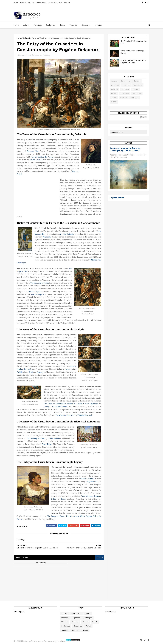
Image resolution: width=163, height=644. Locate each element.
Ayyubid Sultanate (67, 234)
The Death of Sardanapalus (55, 404)
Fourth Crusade (36, 160)
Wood (114, 102)
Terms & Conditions (39, 2)
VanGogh (134, 97)
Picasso (135, 89)
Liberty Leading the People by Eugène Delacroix (133, 62)
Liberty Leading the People (42, 157)
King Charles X (92, 482)
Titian (63, 499)
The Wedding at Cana (35, 438)
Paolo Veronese (55, 438)
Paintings (38, 25)
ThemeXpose (61, 641)
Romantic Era (32, 151)
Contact (67, 2)
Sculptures (51, 25)
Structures (86, 25)
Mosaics (98, 25)
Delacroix (38, 55)
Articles (26, 25)
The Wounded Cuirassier (65, 415)
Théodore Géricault (85, 415)
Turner (114, 97)
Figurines (73, 25)
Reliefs (62, 25)
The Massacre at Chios (75, 516)
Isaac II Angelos (37, 294)
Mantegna (138, 85)
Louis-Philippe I (88, 479)
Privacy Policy (25, 2)
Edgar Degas (47, 444)
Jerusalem (47, 237)
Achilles (20, 372)
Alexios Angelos (34, 291)
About (60, 2)
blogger (100, 557)
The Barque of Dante (56, 516)
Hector (67, 369)
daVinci (137, 81)
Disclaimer (52, 2)
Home (16, 2)
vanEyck (124, 97)
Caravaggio (125, 81)
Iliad (31, 372)
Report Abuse (117, 198)
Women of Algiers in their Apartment (82, 404)
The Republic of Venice (40, 283)
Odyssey (40, 372)
